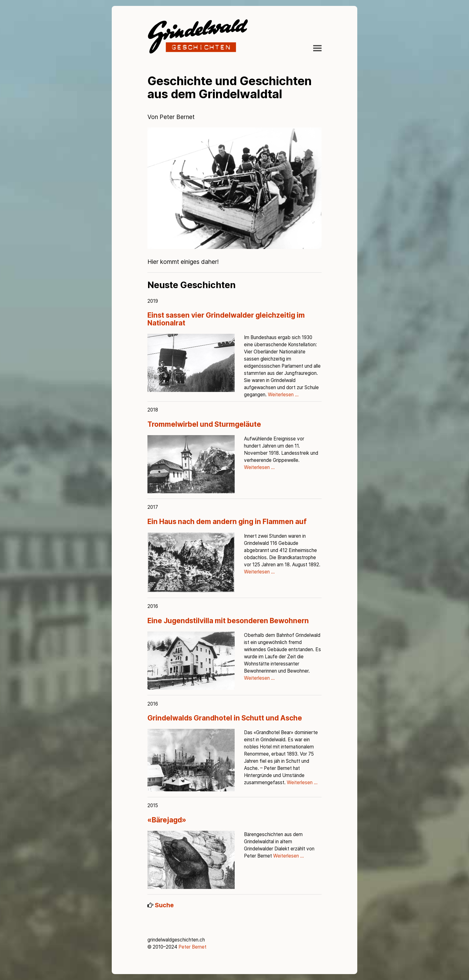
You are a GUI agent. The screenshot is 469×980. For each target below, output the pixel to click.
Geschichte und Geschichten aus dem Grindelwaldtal (230, 87)
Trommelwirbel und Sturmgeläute (204, 424)
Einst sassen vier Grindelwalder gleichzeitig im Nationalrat (226, 319)
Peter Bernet (192, 947)
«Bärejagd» (167, 820)
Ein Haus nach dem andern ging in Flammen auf (227, 521)
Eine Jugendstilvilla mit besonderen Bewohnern (228, 621)
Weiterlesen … (283, 395)
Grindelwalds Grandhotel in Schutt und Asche (225, 718)
